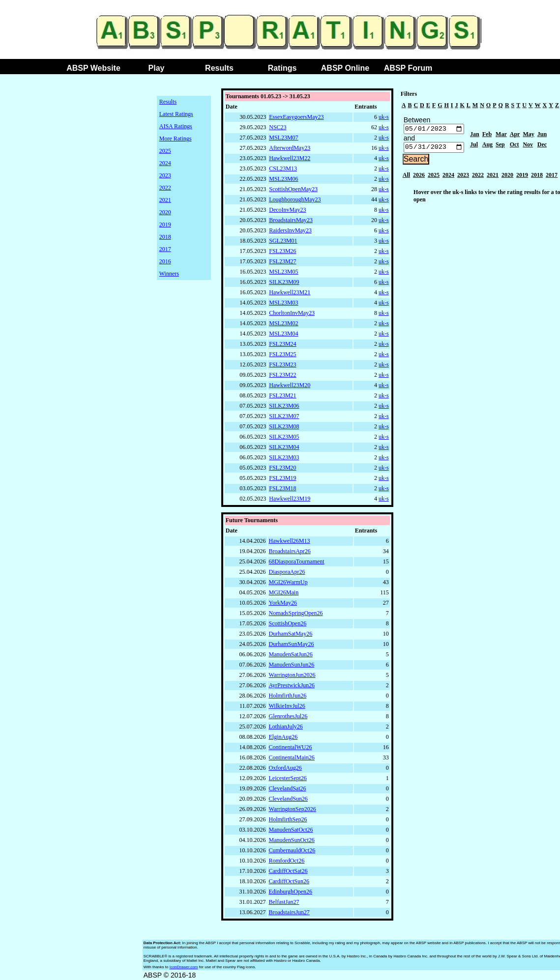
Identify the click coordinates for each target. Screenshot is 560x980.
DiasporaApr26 (287, 572)
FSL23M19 (282, 478)
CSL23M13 (283, 168)
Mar (501, 136)
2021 (165, 200)
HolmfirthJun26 (288, 696)
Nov (528, 146)
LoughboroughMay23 (295, 199)
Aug (487, 146)
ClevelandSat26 (288, 788)
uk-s (384, 117)
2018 (165, 237)
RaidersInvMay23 (290, 230)
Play (157, 68)
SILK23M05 (284, 437)
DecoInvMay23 (287, 210)
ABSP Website (93, 68)
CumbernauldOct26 (292, 850)
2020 (165, 212)
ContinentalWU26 (291, 747)
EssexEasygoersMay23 (296, 117)
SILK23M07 (284, 416)
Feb (487, 136)
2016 (165, 261)
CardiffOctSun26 (289, 881)
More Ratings (176, 139)
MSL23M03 (283, 303)
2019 (165, 224)
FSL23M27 (282, 261)
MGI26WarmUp (288, 582)
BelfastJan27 (284, 902)
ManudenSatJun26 (291, 654)
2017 (165, 249)
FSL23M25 (282, 354)
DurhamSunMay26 (292, 644)
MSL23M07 (283, 138)
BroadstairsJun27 (289, 912)
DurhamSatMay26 (291, 634)
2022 (165, 188)
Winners (169, 274)
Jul (474, 146)
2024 (165, 163)
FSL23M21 (282, 395)
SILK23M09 (284, 282)
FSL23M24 (282, 344)
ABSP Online (345, 68)
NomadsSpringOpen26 (296, 613)
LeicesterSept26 (288, 778)
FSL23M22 (282, 375)
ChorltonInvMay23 (292, 313)
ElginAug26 (283, 737)
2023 (165, 175)
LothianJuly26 (286, 727)
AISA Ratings (176, 126)
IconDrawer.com (184, 967)
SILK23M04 (284, 447)
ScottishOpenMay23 (293, 189)
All (406, 177)
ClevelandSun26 (288, 799)
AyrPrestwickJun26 (292, 685)
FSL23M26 (282, 251)
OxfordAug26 (285, 768)
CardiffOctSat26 (288, 871)
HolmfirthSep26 (288, 819)
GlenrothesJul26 (288, 716)
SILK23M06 (284, 406)
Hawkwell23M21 (290, 292)
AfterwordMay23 (290, 148)
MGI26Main (284, 592)
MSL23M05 (283, 272)
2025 (165, 151)
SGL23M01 (283, 241)
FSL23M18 (282, 488)
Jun (542, 136)
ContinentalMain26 (292, 757)
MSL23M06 (283, 179)
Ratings (282, 68)
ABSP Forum (408, 68)
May (528, 136)
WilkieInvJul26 (287, 706)
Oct (515, 146)
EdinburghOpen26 (291, 892)
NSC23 (278, 127)
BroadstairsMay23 (291, 220)
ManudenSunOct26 (292, 840)
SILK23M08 (284, 426)
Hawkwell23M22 (290, 158)
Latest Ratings (176, 114)
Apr (515, 136)
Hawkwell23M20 (290, 385)
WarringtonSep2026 (293, 809)
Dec (542, 146)
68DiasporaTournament (297, 561)
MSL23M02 (283, 323)
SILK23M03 (284, 457)
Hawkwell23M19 (290, 499)
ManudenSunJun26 (292, 665)
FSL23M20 (282, 468)
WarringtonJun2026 (292, 675)
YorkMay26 (283, 603)
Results (219, 68)
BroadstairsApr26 (290, 551)
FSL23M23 (282, 364)
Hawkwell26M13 (290, 541)
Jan (475, 136)
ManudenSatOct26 (291, 830)
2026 (419, 177)
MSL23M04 (283, 334)
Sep (500, 146)
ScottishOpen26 (288, 623)
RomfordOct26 (287, 861)
